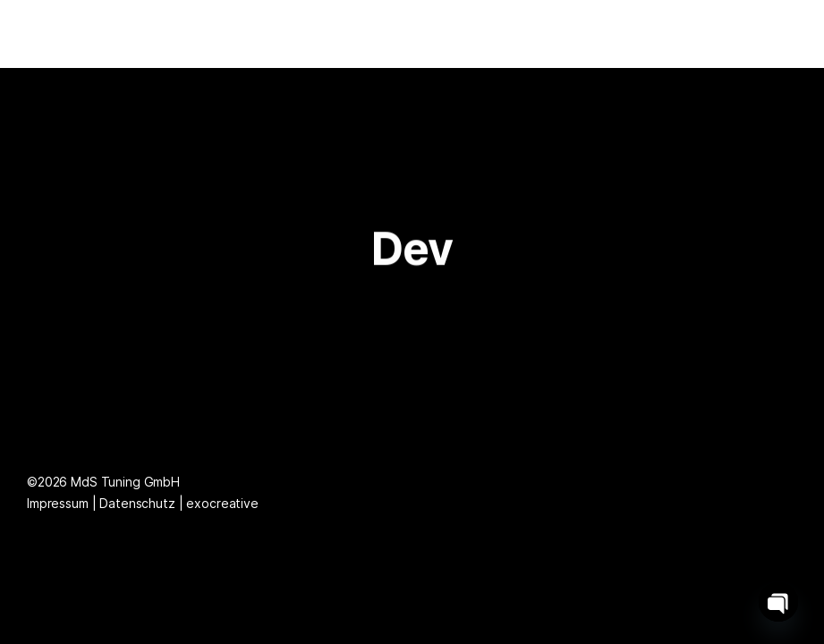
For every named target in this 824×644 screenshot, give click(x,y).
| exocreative (219, 503)
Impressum (59, 503)
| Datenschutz (136, 503)
